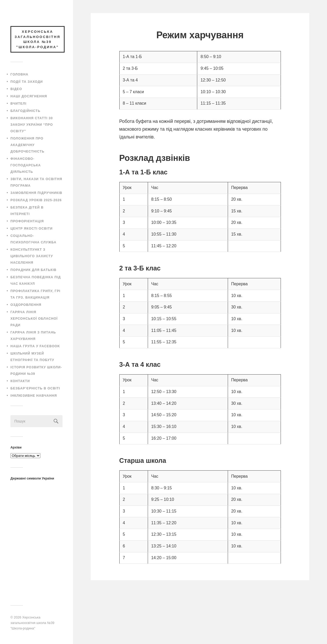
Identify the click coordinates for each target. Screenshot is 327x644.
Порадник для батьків (33, 270)
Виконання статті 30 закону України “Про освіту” (32, 125)
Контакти (20, 381)
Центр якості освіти (32, 229)
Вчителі (18, 104)
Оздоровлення (26, 305)
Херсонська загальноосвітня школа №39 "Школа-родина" (32, 623)
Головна (19, 74)
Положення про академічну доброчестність (27, 145)
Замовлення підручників (36, 193)
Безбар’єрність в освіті (35, 388)
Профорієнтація (27, 221)
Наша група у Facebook (35, 346)
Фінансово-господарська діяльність (26, 165)
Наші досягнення (29, 96)
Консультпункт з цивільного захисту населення (32, 256)
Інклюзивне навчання (34, 396)
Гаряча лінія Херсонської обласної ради (34, 319)
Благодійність (25, 111)
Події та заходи (27, 82)
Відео (16, 89)
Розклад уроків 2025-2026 (36, 200)
